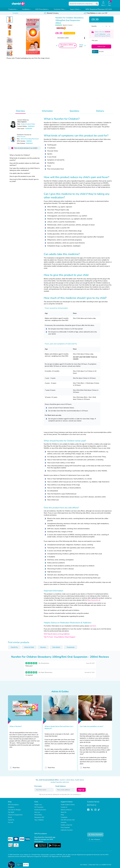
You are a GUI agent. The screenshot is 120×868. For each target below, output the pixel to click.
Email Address (61, 787)
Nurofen (43, 649)
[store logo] (18, 4)
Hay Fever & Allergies (14, 811)
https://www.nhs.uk (94, 601)
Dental (10, 819)
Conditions (26, 11)
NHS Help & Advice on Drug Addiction (57, 635)
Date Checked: (21, 145)
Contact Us (64, 808)
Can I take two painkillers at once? (91, 728)
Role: (19, 125)
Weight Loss (38, 806)
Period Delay (38, 816)
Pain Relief (56, 649)
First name (38, 787)
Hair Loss (37, 814)
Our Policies (84, 866)
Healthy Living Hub (66, 826)
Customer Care (60, 11)
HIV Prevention (39, 808)
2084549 (29, 142)
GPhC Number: (21, 142)
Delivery (100, 112)
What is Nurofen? (16, 728)
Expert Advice (75, 11)
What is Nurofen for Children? (20, 156)
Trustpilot (15, 14)
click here (93, 627)
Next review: (21, 130)
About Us (64, 814)
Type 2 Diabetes (39, 821)
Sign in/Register (94, 841)
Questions (74, 112)
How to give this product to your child (22, 178)
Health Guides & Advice (68, 806)
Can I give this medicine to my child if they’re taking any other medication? (25, 171)
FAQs (62, 816)
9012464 (99, 11)
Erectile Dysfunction (40, 811)
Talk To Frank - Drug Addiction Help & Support (60, 638)
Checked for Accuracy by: (24, 136)
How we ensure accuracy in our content (26, 149)
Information (47, 112)
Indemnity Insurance (67, 831)
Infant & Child (29, 649)
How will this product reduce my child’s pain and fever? (24, 166)
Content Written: (22, 128)
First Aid (10, 824)
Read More (16, 769)
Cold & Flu (14, 649)
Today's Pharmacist (95, 836)
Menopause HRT (39, 819)
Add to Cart (101, 48)
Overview (20, 112)
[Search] (97, 4)
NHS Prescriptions (42, 11)
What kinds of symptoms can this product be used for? (25, 160)
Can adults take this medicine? (20, 175)
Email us (92, 806)
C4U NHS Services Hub (68, 821)
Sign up (81, 791)
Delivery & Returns (66, 811)
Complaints (64, 819)
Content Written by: (23, 121)
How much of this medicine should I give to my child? (24, 182)
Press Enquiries (65, 829)
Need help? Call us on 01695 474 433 (100, 866)
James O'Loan (21, 138)
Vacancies (64, 824)
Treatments (13, 11)
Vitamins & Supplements (15, 816)
